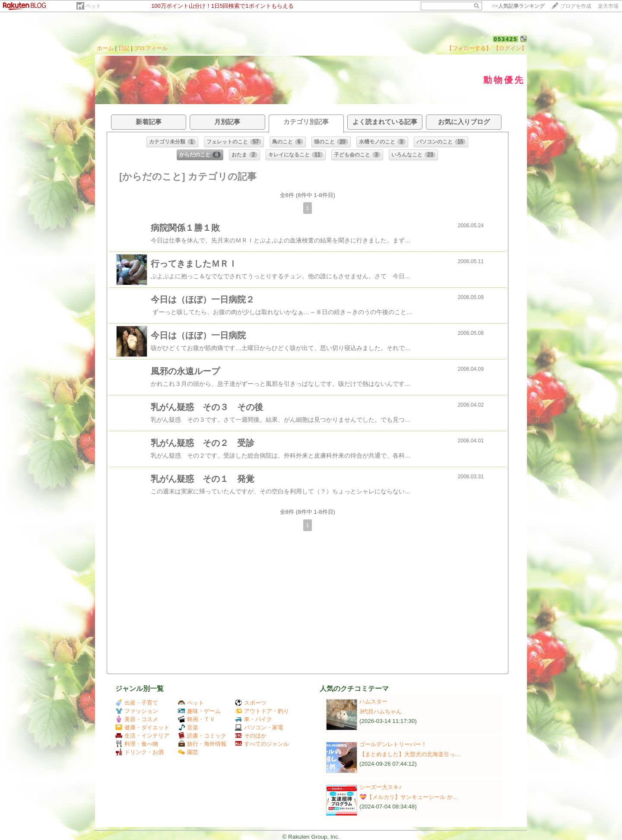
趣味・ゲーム (199, 711)
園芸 (188, 752)
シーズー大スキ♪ (381, 787)
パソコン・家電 (259, 727)
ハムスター (373, 702)
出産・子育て (137, 703)
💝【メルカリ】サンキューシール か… (409, 797)
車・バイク (254, 719)
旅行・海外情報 (202, 744)
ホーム (105, 48)
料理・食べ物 (137, 744)
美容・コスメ (137, 719)
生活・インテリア (142, 736)
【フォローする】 (469, 48)
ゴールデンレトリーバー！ (393, 744)
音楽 (188, 727)
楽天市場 (608, 6)
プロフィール (151, 48)
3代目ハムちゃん (381, 711)
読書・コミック (202, 736)
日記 (124, 48)
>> (518, 6)
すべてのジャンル (262, 744)
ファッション (137, 711)
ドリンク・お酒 (140, 752)
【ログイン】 (510, 48)
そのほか (251, 736)
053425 (506, 39)
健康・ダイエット (142, 727)
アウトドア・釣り (262, 711)
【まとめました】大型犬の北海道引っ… (410, 754)
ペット (93, 6)
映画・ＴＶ (197, 719)
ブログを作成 (576, 6)
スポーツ (251, 703)
